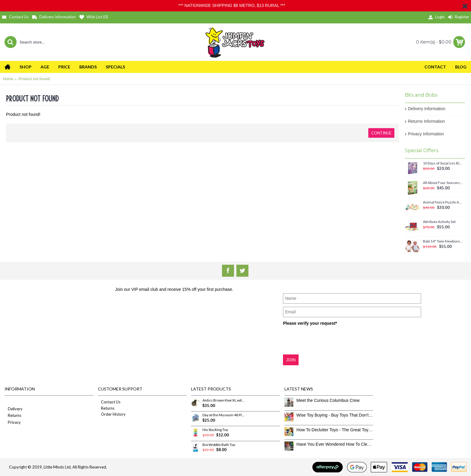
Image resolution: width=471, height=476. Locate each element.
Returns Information (426, 121)
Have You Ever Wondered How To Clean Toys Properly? (335, 444)
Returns (13, 416)
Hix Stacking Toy (215, 430)
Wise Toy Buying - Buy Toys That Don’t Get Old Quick (335, 415)
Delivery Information (427, 109)
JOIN (291, 360)
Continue (381, 133)
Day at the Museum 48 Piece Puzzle (224, 415)
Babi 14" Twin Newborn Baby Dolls (443, 241)
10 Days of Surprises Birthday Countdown (443, 163)
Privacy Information (426, 134)
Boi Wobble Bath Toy (219, 445)
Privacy (13, 423)
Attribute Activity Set (439, 222)
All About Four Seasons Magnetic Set (443, 183)
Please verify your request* (310, 323)
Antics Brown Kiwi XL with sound (224, 400)
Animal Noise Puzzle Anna (443, 202)
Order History (112, 414)
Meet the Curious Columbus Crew (328, 400)
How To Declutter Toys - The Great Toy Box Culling (335, 430)
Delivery (14, 409)
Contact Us (109, 402)
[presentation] (329, 340)
